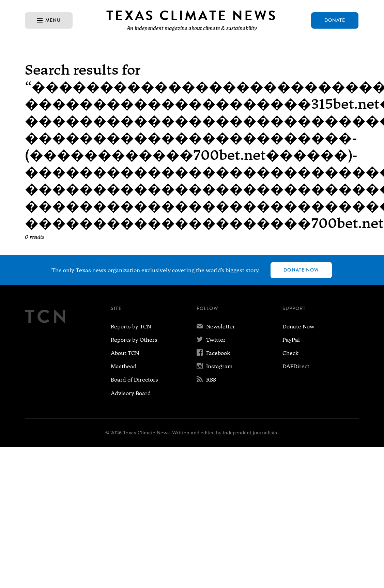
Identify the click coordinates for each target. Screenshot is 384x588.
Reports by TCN (131, 327)
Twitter (211, 340)
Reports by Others (134, 340)
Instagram (215, 366)
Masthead (124, 366)
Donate (335, 20)
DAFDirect (296, 366)
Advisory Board (131, 393)
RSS (206, 380)
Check (290, 353)
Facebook (213, 353)
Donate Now (301, 270)
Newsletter (216, 327)
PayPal (291, 340)
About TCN (125, 353)
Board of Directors (134, 380)
